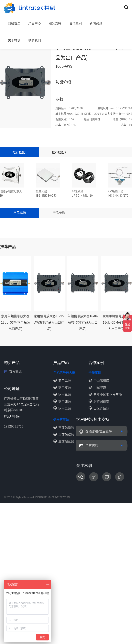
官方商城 (15, 372)
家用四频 (65, 401)
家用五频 (65, 408)
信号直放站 (61, 420)
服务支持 (55, 23)
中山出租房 (101, 381)
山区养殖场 (101, 408)
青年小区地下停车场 (108, 394)
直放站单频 (66, 427)
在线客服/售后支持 (99, 431)
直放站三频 (66, 441)
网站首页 (14, 23)
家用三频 (65, 394)
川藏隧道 (100, 387)
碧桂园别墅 (101, 401)
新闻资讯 (96, 23)
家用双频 (65, 387)
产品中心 (35, 23)
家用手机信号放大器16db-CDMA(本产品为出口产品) (117, 322)
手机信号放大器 (64, 373)
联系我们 (35, 40)
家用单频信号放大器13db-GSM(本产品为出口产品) (15, 322)
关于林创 (14, 40)
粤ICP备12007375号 (59, 497)
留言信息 (92, 445)
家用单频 (65, 381)
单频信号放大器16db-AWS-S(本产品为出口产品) (83, 322)
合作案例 (75, 23)
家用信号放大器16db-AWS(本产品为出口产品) (49, 322)
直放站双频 (66, 434)
